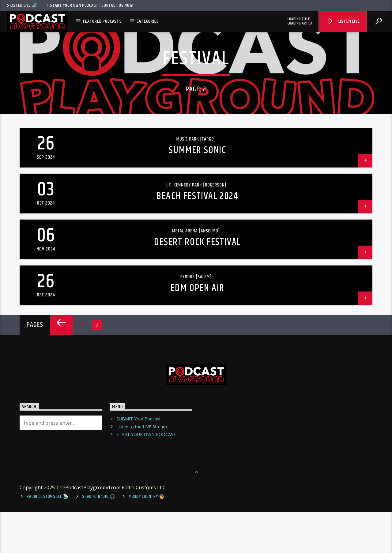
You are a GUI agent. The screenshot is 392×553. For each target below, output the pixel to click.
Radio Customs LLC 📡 (48, 537)
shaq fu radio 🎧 (99, 537)
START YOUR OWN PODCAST (146, 475)
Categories (148, 21)
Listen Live (343, 21)
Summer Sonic (197, 191)
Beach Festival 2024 (197, 237)
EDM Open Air (198, 329)
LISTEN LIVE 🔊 (22, 6)
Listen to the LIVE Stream (142, 467)
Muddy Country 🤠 (147, 537)
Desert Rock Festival (198, 283)
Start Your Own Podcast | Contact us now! (89, 6)
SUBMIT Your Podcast (139, 460)
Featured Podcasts (102, 21)
